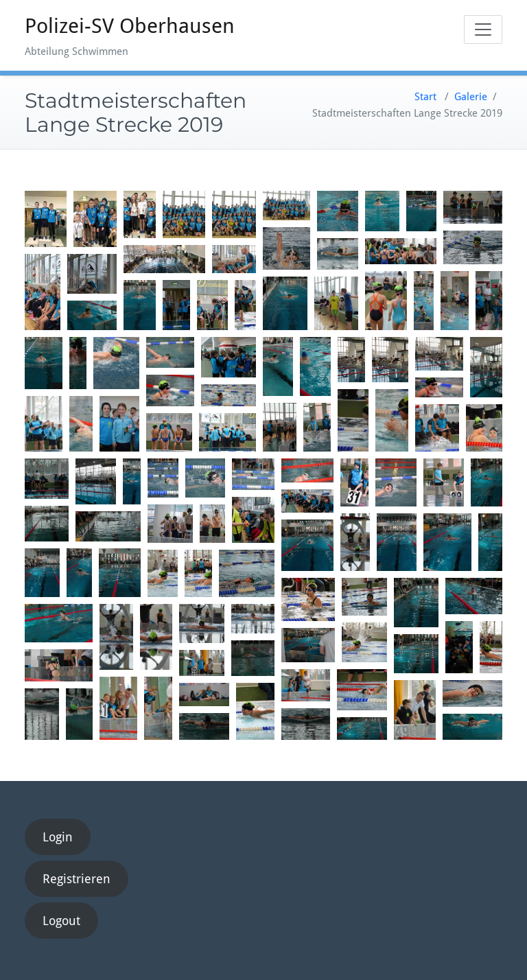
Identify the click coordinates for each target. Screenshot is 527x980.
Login (58, 837)
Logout (61, 921)
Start (425, 97)
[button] (46, 219)
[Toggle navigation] (483, 30)
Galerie (471, 97)
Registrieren (77, 879)
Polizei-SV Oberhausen (130, 26)
